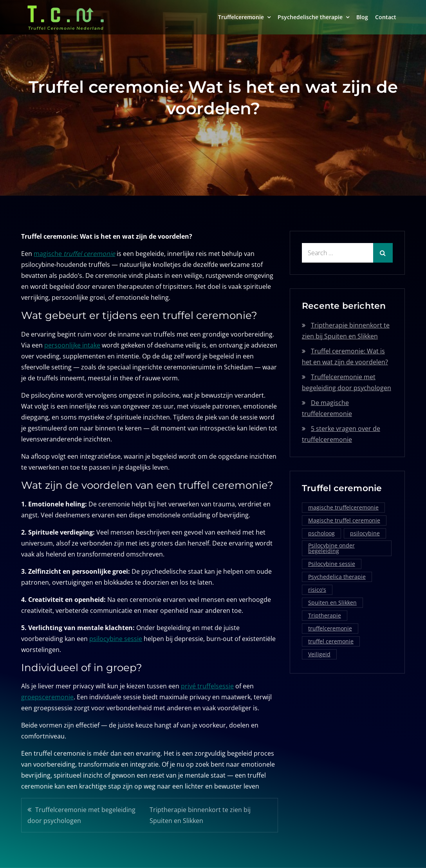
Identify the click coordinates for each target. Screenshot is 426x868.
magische (74, 254)
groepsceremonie (47, 697)
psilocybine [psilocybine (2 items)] (365, 533)
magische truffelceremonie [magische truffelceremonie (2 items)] (343, 507)
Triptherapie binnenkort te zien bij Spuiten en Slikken (200, 815)
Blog (362, 17)
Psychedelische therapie (310, 17)
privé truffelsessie (207, 686)
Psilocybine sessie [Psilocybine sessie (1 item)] (332, 564)
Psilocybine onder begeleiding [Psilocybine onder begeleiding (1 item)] (331, 548)
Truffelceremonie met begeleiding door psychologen (81, 815)
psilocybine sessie (116, 639)
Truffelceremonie (241, 17)
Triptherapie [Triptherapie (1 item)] (325, 615)
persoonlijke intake (72, 345)
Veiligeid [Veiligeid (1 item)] (319, 654)
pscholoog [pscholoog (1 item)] (321, 533)
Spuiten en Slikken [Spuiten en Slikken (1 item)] (332, 602)
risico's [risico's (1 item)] (317, 590)
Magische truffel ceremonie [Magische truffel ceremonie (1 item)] (344, 520)
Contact (386, 17)
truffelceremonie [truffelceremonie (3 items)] (330, 628)
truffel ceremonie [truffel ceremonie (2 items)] (331, 641)
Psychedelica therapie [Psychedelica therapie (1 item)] (337, 577)
